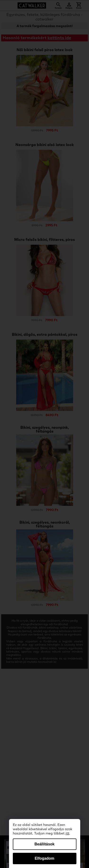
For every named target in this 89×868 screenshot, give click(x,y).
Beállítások (44, 844)
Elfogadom (44, 858)
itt (67, 834)
